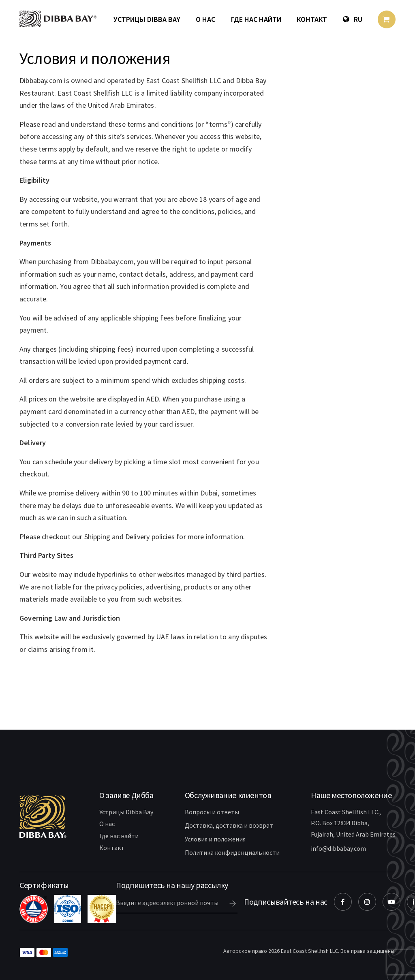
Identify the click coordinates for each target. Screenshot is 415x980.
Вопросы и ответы (212, 812)
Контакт (312, 19)
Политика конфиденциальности (232, 852)
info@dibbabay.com (338, 848)
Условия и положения (215, 839)
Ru (353, 19)
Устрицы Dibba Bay (147, 19)
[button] (126, 795)
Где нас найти (256, 19)
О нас (205, 19)
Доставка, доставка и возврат (229, 825)
